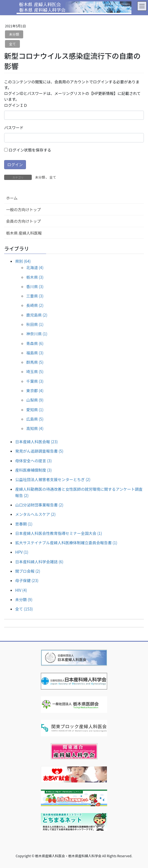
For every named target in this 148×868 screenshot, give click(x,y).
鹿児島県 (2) (37, 315)
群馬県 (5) (35, 362)
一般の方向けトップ (23, 209)
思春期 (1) (24, 524)
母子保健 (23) (27, 580)
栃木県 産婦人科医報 (24, 233)
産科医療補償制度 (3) (33, 470)
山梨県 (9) (35, 400)
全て (12, 44)
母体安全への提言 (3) (33, 461)
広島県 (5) (35, 419)
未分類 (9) (24, 599)
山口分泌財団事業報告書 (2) (39, 505)
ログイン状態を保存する (28, 150)
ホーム (12, 198)
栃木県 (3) (35, 277)
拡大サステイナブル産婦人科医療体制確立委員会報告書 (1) (66, 543)
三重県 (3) (35, 296)
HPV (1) (22, 552)
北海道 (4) (35, 267)
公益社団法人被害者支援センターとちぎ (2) (53, 479)
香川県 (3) (35, 286)
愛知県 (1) (35, 410)
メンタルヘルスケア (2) (35, 514)
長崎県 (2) (35, 305)
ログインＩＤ (16, 105)
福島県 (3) (35, 353)
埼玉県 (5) (35, 371)
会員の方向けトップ (23, 221)
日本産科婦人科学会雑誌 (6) (39, 562)
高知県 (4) (35, 428)
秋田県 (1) (35, 324)
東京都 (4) (35, 391)
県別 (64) (23, 261)
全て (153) (24, 609)
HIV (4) (21, 590)
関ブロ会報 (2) (28, 571)
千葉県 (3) (35, 381)
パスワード (14, 128)
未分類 (14, 34)
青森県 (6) (35, 343)
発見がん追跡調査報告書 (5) (39, 451)
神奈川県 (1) (37, 334)
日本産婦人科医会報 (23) (36, 442)
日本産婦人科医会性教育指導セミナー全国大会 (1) (59, 533)
